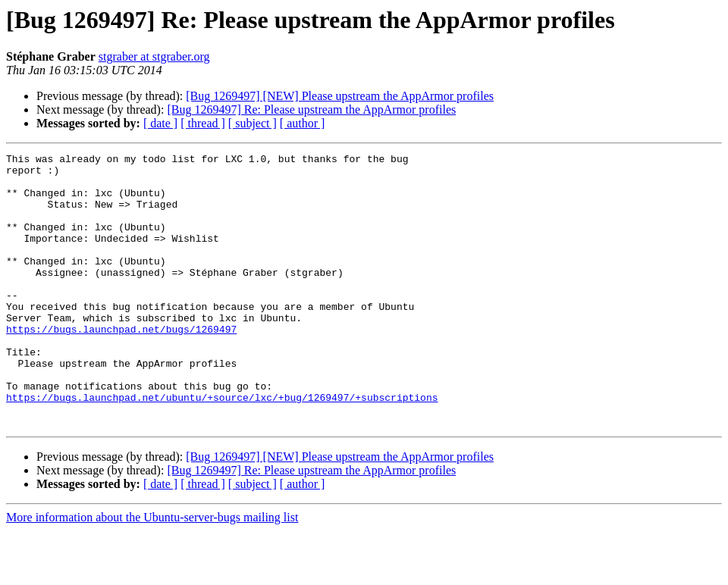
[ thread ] (203, 123)
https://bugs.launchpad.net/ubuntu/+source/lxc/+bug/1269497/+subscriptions (222, 447)
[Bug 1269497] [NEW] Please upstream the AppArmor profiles (340, 96)
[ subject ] (253, 123)
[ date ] (160, 123)
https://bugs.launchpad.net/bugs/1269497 (121, 365)
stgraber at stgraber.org (154, 56)
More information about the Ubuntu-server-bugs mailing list (152, 572)
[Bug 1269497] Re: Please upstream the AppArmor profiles (311, 109)
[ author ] (303, 123)
